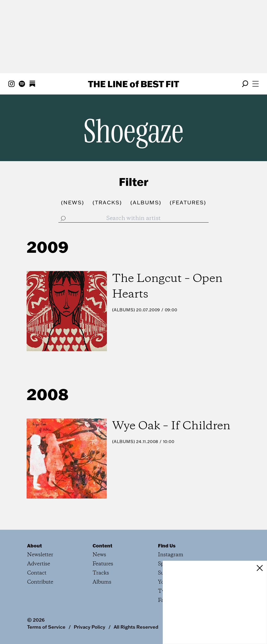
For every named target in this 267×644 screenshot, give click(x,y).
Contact (37, 573)
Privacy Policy (90, 627)
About (35, 546)
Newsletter (40, 555)
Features (103, 564)
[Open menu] (256, 84)
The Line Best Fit (133, 84)
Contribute (40, 582)
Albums (124, 310)
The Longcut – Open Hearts (167, 287)
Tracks (101, 573)
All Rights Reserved (136, 627)
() (73, 202)
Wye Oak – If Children (171, 426)
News (99, 555)
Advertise (39, 564)
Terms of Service (46, 627)
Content (102, 546)
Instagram (171, 555)
